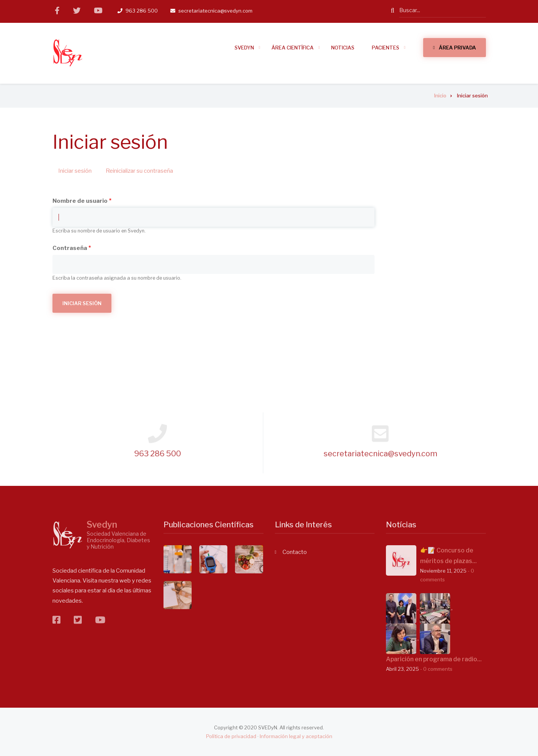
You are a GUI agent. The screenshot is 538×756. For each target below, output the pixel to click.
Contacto (295, 552)
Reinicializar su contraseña (139, 171)
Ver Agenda (443, 283)
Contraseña (70, 248)
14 (429, 217)
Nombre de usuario (80, 201)
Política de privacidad (231, 736)
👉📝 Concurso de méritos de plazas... (448, 556)
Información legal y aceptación (296, 736)
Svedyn (102, 525)
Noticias (343, 48)
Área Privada (457, 48)
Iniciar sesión (78, 171)
